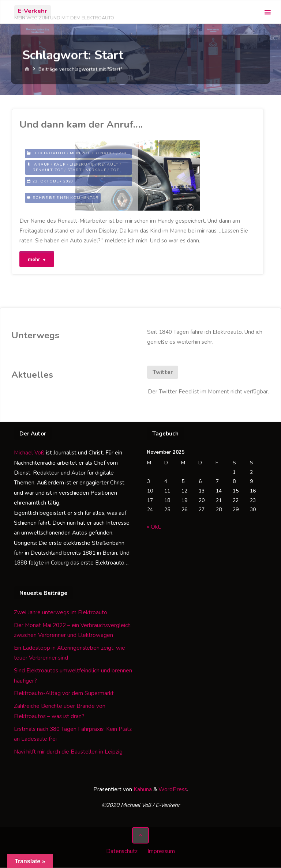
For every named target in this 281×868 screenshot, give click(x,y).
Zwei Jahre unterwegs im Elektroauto (61, 613)
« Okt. (154, 528)
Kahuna (142, 790)
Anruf (42, 164)
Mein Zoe (80, 153)
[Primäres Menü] (267, 12)
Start (75, 170)
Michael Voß (29, 453)
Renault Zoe (48, 170)
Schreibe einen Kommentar (65, 198)
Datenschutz (122, 852)
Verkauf (96, 170)
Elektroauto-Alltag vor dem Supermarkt (64, 694)
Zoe (123, 153)
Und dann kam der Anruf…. (81, 124)
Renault (105, 153)
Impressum (161, 852)
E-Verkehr (33, 11)
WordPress (173, 790)
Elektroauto (49, 153)
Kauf (60, 164)
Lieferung (82, 164)
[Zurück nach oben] (140, 836)
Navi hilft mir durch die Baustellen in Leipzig (68, 752)
